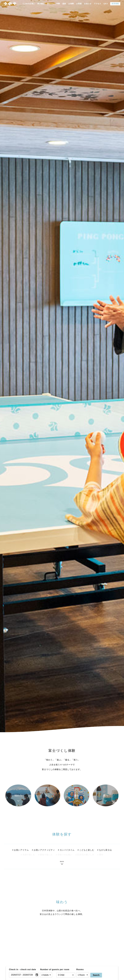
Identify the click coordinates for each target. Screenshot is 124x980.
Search (96, 975)
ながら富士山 (105, 851)
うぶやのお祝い (29, 4)
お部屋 (79, 4)
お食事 (71, 4)
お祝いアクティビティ (44, 851)
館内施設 (41, 4)
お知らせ (88, 4)
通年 (101, 855)
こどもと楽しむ (87, 851)
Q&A (106, 4)
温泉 (64, 4)
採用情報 (115, 4)
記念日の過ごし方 (86, 855)
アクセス (97, 4)
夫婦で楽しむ (29, 855)
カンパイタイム (67, 851)
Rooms (80, 969)
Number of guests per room (48, 969)
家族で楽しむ (46, 855)
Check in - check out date (23, 969)
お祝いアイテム (21, 851)
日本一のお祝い (65, 855)
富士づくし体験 (54, 4)
